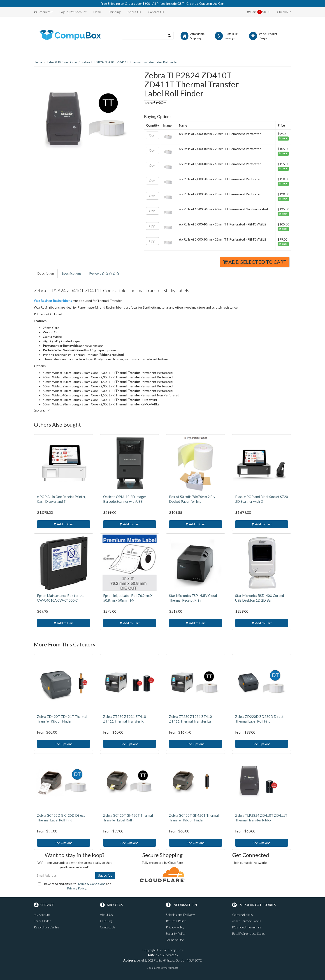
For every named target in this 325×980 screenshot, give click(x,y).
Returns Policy (176, 921)
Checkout (284, 12)
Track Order (42, 921)
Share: (156, 103)
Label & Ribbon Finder (62, 62)
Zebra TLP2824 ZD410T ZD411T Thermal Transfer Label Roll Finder (130, 62)
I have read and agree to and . (75, 886)
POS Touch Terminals (247, 927)
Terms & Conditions (91, 884)
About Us (134, 12)
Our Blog (106, 921)
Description (46, 273)
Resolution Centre (46, 927)
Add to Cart (63, 524)
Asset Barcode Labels (247, 921)
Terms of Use (175, 940)
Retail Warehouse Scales (249, 933)
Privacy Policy (77, 888)
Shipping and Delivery (180, 915)
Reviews (104, 273)
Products (43, 12)
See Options (64, 744)
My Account (42, 915)
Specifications (72, 273)
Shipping (115, 12)
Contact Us (156, 12)
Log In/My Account (73, 12)
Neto (176, 968)
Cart (258, 12)
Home (98, 12)
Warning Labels (242, 915)
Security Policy (176, 933)
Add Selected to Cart (255, 262)
